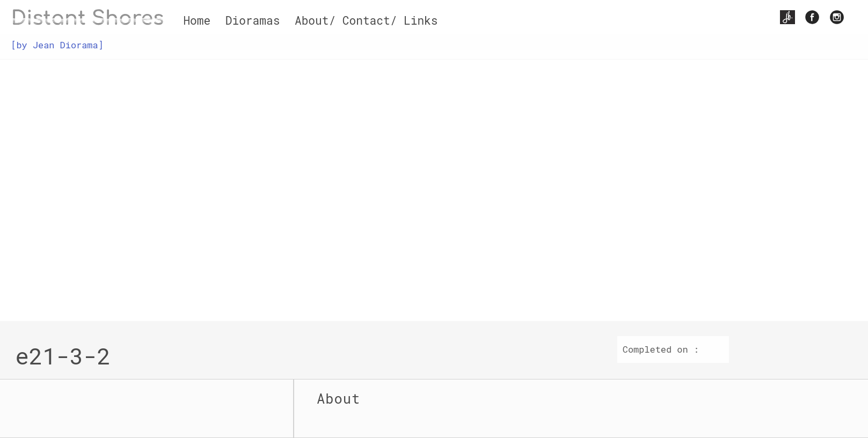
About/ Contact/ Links (366, 20)
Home (197, 20)
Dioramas (253, 20)
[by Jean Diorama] (57, 45)
